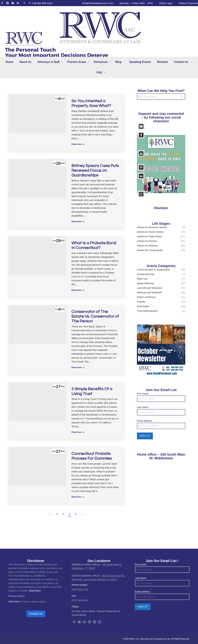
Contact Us (36, 614)
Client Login (166, 3)
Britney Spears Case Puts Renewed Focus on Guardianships (95, 170)
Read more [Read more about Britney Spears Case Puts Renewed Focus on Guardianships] (78, 222)
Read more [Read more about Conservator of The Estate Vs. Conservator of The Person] (78, 367)
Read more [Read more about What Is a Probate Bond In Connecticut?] (78, 290)
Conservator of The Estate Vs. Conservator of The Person (95, 316)
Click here (14, 602)
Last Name (143, 407)
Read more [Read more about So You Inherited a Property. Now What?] (78, 144)
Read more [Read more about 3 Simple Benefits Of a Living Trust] (78, 432)
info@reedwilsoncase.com (97, 3)
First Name (143, 394)
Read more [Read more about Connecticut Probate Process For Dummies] (78, 497)
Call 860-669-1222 (42, 3)
